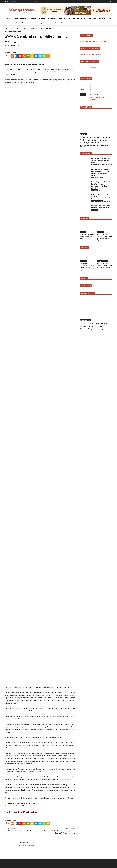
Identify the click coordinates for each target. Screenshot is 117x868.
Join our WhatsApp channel (90, 49)
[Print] (24, 103)
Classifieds (95, 190)
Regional (102, 18)
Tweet (8, 102)
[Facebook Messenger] (36, 103)
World (17, 23)
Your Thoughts (65, 18)
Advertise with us (86, 36)
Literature (55, 23)
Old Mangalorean (79, 18)
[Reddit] (12, 103)
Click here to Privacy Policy (60, 850)
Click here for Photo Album (22, 780)
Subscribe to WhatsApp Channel (90, 54)
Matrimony (92, 18)
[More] (48, 103)
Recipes (33, 18)
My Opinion (44, 23)
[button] (110, 18)
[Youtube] (20, 103)
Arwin (48, 863)
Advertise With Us (68, 23)
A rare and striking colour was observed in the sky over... (94, 325)
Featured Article (86, 107)
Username (83, 85)
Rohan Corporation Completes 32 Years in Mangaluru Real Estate (101, 160)
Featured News (86, 153)
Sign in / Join (39, 1)
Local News (83, 134)
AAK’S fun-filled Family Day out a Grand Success (21, 799)
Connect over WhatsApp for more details (93, 41)
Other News (52, 18)
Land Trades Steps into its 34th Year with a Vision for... (87, 236)
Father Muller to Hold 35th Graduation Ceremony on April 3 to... (101, 197)
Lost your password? (98, 97)
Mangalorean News (20, 18)
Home (8, 18)
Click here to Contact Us (41, 850)
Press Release (11, 45)
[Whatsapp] (44, 103)
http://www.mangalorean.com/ (26, 813)
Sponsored (84, 247)
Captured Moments (87, 293)
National (9, 23)
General (34, 23)
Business (25, 23)
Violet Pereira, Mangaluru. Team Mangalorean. (94, 145)
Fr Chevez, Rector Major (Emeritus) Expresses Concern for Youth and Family (60, 800)
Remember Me (97, 95)
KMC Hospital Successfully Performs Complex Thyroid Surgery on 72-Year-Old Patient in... (87, 267)
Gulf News (26, 28)
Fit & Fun (42, 18)
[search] (94, 67)
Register (93, 100)
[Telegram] (40, 103)
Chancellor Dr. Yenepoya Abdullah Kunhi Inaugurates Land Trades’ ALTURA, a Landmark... (95, 140)
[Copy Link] (32, 103)
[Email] (28, 103)
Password (83, 90)
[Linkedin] (16, 103)
